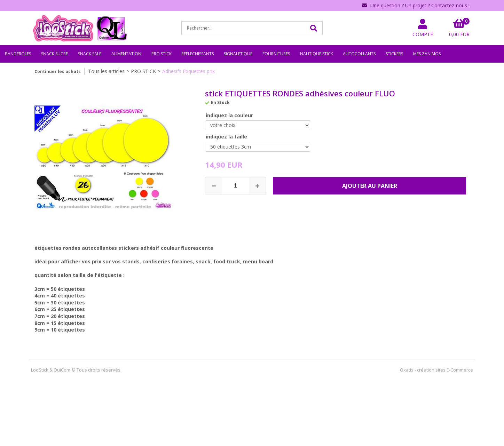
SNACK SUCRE (54, 54)
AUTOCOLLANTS (359, 54)
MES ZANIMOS (427, 54)
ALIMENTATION (126, 54)
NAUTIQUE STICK (317, 54)
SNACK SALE (90, 54)
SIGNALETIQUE (238, 54)
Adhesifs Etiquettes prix (188, 71)
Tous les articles (106, 71)
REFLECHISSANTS (198, 54)
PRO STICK (162, 54)
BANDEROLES (18, 54)
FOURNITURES (276, 54)
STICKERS (394, 54)
